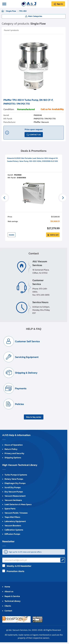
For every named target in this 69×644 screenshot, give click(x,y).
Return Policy (11, 449)
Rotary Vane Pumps (14, 479)
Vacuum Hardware (13, 500)
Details (12, 235)
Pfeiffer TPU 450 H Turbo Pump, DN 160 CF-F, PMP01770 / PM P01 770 (28, 102)
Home (3, 11)
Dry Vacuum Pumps (14, 492)
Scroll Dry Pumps (13, 487)
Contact (8, 611)
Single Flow (11, 11)
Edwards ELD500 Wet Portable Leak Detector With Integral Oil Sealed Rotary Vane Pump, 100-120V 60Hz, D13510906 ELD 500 (32, 160)
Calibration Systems (14, 530)
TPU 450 (23, 11)
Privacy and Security (14, 453)
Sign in (60, 4)
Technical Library (13, 601)
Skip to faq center (34, 417)
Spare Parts (10, 509)
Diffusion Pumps (12, 534)
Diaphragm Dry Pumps (15, 483)
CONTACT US (35, 135)
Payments (21, 388)
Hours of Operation (14, 445)
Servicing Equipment (27, 357)
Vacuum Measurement (15, 496)
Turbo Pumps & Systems (16, 475)
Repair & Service (12, 596)
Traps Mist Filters (12, 517)
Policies (19, 404)
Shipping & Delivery (26, 373)
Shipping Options (13, 458)
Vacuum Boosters (13, 526)
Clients (8, 606)
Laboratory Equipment (15, 521)
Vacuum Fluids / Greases (16, 513)
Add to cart (54, 235)
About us (9, 591)
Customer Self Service (27, 341)
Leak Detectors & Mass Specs (18, 504)
